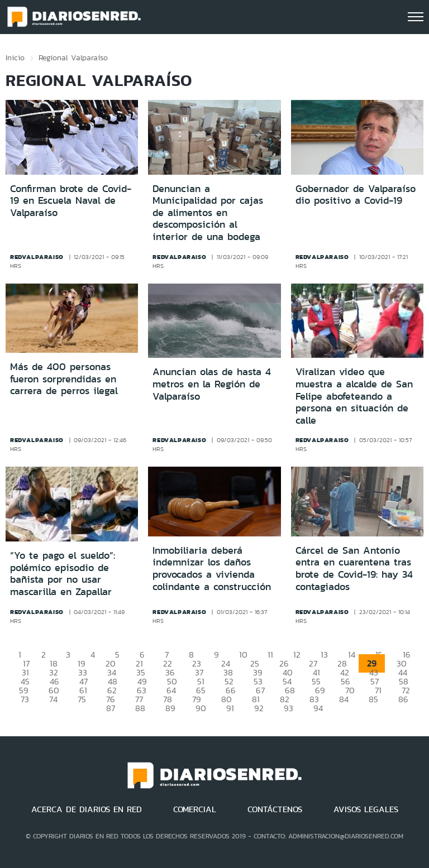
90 (201, 708)
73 (25, 699)
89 (170, 708)
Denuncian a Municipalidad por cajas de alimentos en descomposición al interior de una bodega (208, 213)
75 (82, 699)
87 (111, 708)
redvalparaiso (37, 257)
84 (344, 699)
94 (318, 708)
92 (259, 708)
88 (140, 708)
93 (289, 708)
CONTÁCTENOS (275, 809)
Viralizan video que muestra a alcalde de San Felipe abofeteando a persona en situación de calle (354, 396)
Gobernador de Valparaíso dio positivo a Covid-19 (356, 195)
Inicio (15, 57)
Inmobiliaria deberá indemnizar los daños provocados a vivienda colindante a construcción (212, 569)
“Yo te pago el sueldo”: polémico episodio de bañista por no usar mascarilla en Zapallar (63, 574)
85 (373, 699)
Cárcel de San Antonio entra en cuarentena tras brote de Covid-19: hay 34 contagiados (354, 569)
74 (53, 699)
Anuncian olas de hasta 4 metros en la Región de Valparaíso (212, 384)
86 (403, 699)
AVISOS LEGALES (366, 809)
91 (230, 708)
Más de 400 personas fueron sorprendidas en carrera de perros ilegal (64, 379)
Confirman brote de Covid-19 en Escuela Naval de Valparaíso (71, 201)
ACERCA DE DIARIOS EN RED (87, 809)
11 (270, 654)
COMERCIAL (195, 809)
